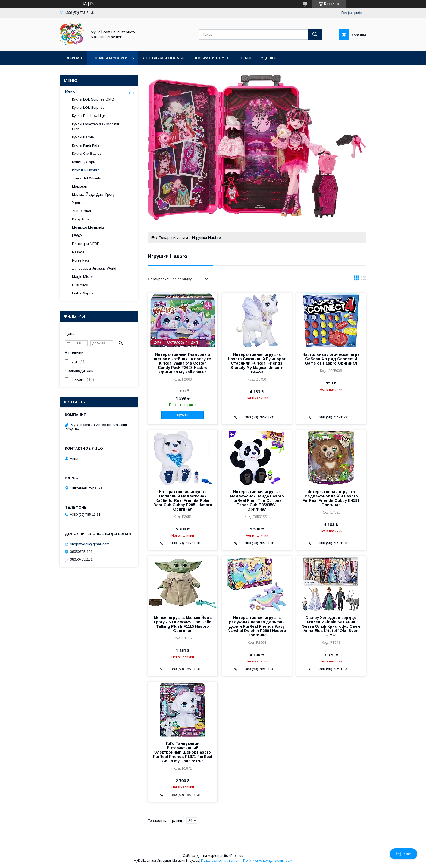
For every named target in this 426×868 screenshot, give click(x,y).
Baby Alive (81, 219)
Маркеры (80, 186)
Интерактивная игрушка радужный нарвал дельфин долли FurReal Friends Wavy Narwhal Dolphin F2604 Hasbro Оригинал (257, 626)
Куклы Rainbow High (89, 116)
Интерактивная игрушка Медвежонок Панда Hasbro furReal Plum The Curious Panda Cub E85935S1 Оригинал (257, 500)
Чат (403, 854)
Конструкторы (84, 162)
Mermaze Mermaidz (88, 227)
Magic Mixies (83, 277)
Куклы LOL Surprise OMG (93, 99)
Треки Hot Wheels (86, 178)
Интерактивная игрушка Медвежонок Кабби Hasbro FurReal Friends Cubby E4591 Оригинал (331, 498)
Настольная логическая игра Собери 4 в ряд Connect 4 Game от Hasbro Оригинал (331, 359)
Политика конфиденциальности (268, 861)
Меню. (71, 91)
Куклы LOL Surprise (88, 108)
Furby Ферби (83, 293)
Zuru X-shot (82, 211)
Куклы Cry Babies (87, 153)
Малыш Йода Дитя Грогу (93, 195)
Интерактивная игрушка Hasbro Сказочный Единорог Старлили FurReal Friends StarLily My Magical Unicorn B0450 (257, 363)
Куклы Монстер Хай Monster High (96, 127)
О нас (245, 58)
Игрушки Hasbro (86, 170)
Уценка (268, 58)
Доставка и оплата (163, 58)
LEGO (77, 236)
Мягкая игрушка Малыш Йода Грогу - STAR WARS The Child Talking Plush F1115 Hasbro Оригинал (183, 624)
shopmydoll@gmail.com (90, 544)
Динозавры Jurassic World (94, 268)
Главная (73, 58)
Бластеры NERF (86, 244)
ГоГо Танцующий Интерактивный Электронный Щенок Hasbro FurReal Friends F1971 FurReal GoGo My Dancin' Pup (183, 752)
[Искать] (315, 35)
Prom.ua (237, 856)
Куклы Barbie (83, 137)
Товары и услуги (110, 58)
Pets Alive (80, 285)
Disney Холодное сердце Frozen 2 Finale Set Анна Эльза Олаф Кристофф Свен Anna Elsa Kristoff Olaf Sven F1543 (331, 626)
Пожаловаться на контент (221, 861)
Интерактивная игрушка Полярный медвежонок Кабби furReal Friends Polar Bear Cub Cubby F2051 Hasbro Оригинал (183, 500)
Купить (183, 415)
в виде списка (364, 279)
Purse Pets (81, 260)
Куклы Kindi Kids (86, 145)
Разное (78, 252)
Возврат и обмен (212, 58)
